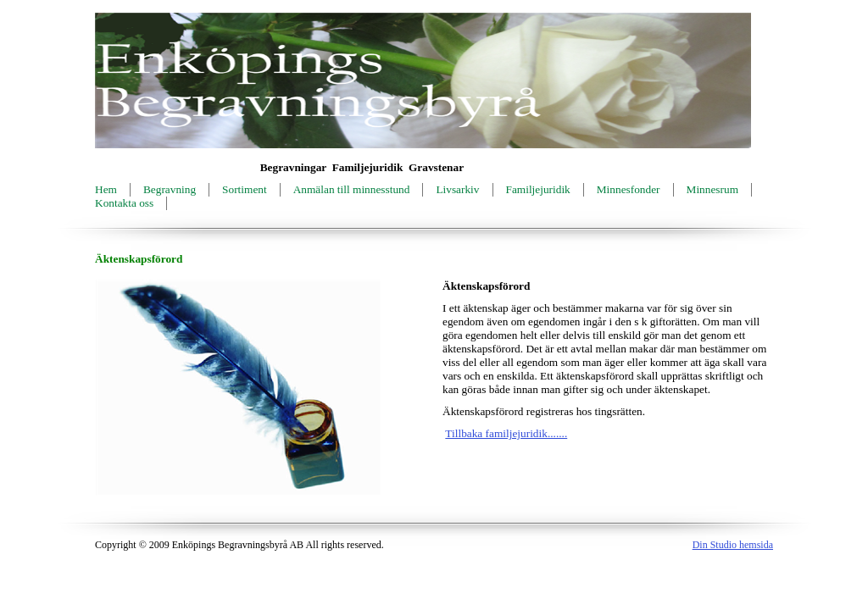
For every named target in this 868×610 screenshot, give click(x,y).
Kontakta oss (124, 203)
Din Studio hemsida (733, 545)
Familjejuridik (538, 189)
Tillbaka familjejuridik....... (506, 433)
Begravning (170, 189)
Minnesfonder (629, 189)
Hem (106, 189)
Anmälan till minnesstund (352, 189)
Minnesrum (712, 189)
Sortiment (245, 189)
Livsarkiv (457, 189)
